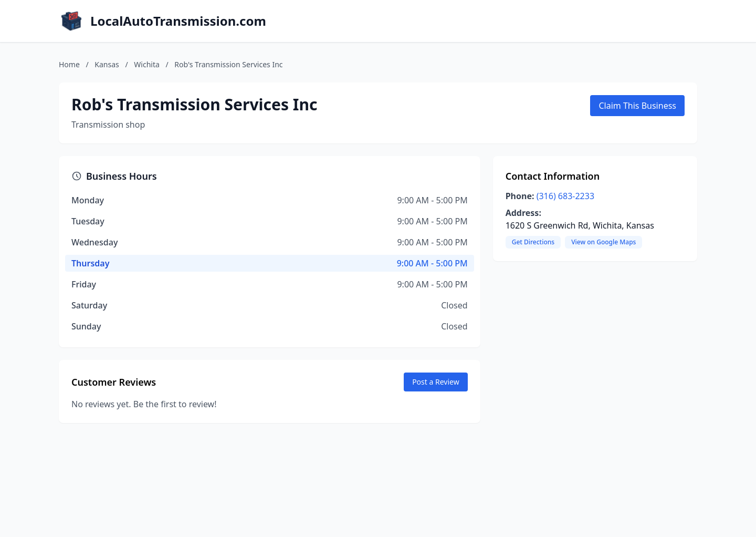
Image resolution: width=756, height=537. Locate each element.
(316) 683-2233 (565, 196)
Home (69, 64)
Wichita (147, 64)
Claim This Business (637, 106)
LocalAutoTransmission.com (178, 21)
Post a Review (436, 382)
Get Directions (533, 242)
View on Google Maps (603, 242)
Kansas (107, 64)
